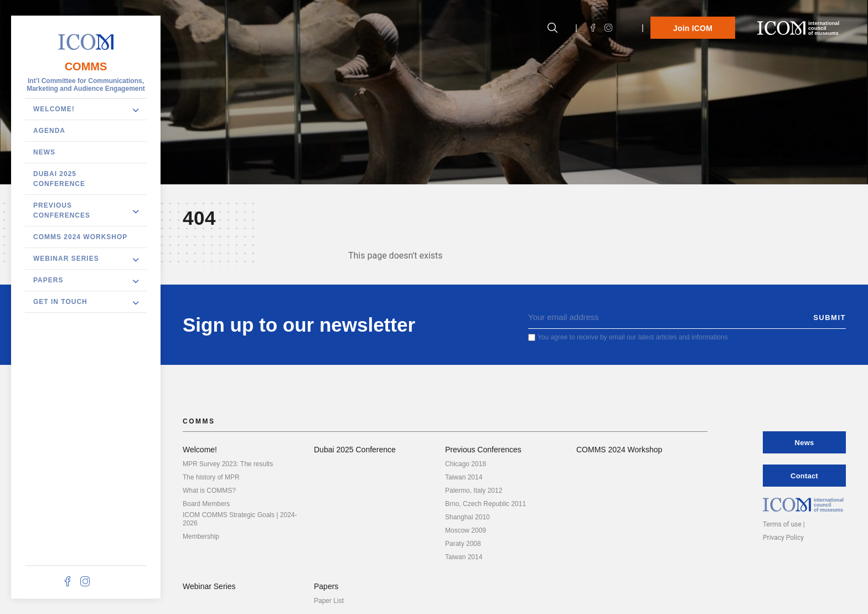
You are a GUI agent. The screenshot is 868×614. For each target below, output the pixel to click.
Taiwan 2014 (464, 477)
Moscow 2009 (466, 530)
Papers (48, 280)
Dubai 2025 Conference (59, 179)
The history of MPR (211, 477)
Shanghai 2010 (467, 517)
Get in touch (60, 302)
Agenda (49, 131)
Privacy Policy (783, 538)
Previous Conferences (62, 210)
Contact (804, 476)
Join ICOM (693, 28)
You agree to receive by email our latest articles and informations (633, 337)
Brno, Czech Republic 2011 (485, 504)
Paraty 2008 (463, 544)
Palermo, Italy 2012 (474, 491)
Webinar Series (66, 259)
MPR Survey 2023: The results (228, 464)
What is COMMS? (209, 491)
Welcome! (54, 109)
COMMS (86, 66)
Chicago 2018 (466, 464)
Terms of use (782, 524)
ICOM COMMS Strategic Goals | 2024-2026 (240, 519)
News (44, 152)
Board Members (206, 504)
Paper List (329, 601)
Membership (201, 536)
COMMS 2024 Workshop (80, 237)
